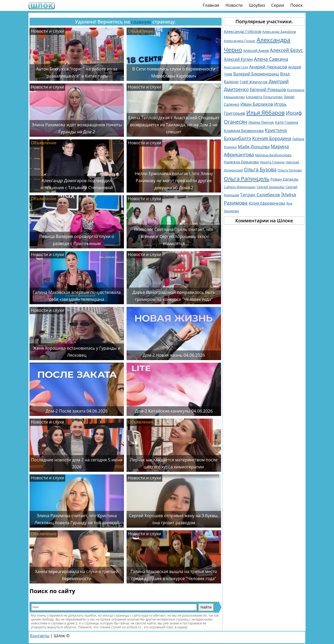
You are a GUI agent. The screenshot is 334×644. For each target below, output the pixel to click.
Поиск (297, 5)
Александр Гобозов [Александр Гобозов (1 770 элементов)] (243, 31)
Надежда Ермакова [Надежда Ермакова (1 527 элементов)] (241, 162)
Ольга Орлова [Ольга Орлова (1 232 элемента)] (290, 170)
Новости (234, 5)
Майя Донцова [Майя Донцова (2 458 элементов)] (254, 147)
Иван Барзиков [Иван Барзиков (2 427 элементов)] (257, 104)
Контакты (40, 636)
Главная (211, 5)
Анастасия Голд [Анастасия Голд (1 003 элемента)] (236, 67)
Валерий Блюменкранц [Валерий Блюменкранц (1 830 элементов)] (256, 74)
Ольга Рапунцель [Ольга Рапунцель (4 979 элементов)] (247, 178)
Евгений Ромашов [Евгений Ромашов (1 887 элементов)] (268, 90)
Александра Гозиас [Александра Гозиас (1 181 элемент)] (240, 41)
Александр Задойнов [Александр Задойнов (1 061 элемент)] (279, 32)
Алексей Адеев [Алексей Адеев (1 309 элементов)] (256, 50)
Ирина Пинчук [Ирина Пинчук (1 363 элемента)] (261, 122)
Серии (278, 5)
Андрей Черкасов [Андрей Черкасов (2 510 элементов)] (268, 67)
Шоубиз (257, 5)
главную (141, 22)
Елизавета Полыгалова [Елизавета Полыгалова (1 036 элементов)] (264, 97)
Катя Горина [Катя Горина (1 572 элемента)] (287, 122)
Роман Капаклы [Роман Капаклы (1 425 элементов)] (284, 179)
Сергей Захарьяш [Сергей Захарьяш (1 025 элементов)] (270, 187)
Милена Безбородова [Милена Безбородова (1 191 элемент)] (273, 155)
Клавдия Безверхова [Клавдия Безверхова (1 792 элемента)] (244, 130)
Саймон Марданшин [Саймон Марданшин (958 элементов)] (240, 187)
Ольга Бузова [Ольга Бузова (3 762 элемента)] (260, 169)
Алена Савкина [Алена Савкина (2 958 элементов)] (271, 59)
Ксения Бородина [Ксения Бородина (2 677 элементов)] (272, 138)
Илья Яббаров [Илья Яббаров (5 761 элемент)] (266, 113)
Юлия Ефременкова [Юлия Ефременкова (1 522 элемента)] (267, 203)
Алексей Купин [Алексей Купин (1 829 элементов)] (238, 59)
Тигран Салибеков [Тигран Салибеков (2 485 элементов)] (260, 195)
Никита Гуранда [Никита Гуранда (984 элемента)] (272, 162)
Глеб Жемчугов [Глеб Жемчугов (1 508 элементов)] (253, 82)
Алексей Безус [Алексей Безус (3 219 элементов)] (286, 50)
